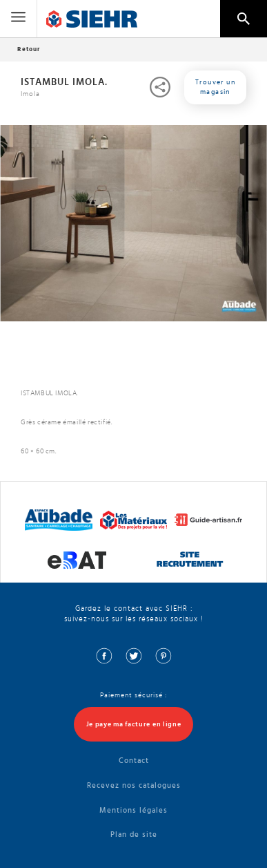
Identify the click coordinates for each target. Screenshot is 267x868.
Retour (29, 49)
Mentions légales (133, 810)
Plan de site (134, 834)
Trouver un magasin (215, 87)
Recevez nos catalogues (134, 785)
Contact (134, 761)
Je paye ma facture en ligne (134, 724)
